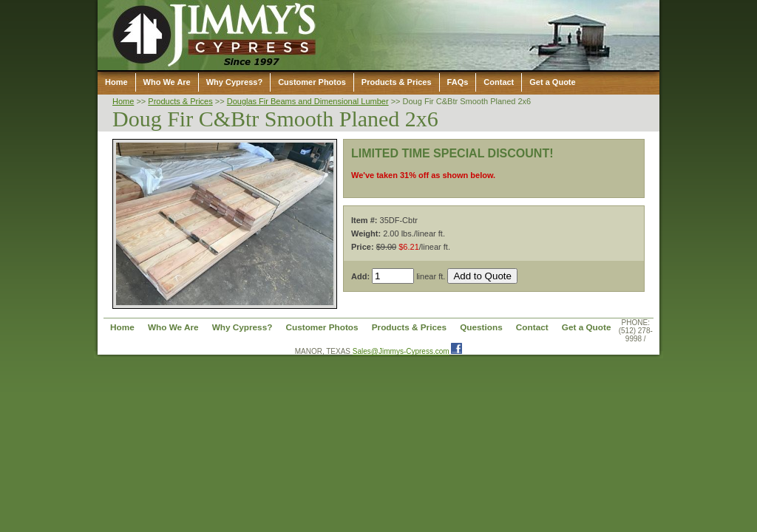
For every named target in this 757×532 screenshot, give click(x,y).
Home (116, 82)
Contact (499, 82)
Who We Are (167, 82)
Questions (481, 327)
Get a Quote (552, 82)
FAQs (458, 82)
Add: (360, 276)
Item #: (364, 220)
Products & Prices (397, 82)
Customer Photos (312, 82)
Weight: (366, 233)
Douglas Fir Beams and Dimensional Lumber (308, 101)
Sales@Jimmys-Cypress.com (401, 351)
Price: (363, 247)
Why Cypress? (234, 82)
